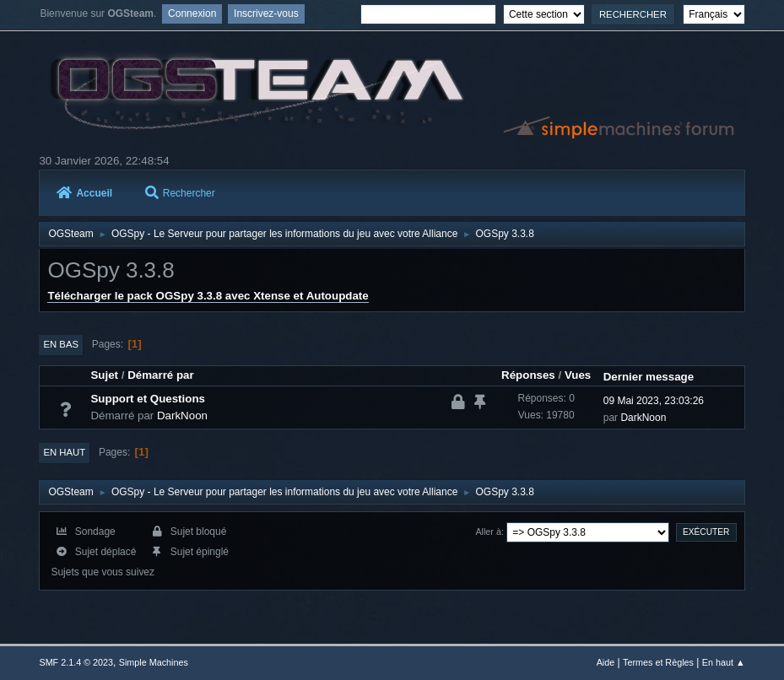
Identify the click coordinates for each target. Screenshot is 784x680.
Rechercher (180, 193)
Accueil (84, 193)
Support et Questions (148, 399)
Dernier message (649, 377)
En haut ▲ (724, 662)
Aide (606, 662)
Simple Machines (154, 662)
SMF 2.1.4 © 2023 (76, 662)
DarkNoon (182, 416)
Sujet (104, 375)
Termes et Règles (658, 662)
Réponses (528, 375)
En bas (61, 344)
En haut (64, 452)
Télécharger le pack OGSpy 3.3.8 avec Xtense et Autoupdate (208, 296)
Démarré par (161, 375)
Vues (578, 375)
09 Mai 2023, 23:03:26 (654, 401)
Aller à (488, 532)
